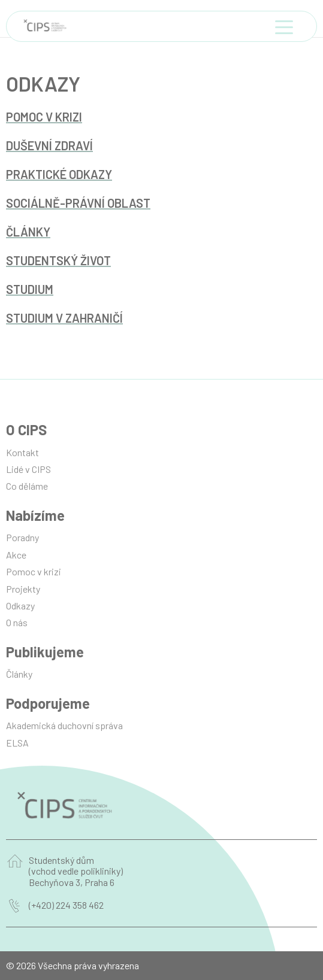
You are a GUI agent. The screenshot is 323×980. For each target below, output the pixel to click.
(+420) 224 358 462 (66, 905)
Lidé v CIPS (28, 469)
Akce (16, 555)
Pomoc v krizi (34, 571)
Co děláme (27, 486)
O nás (17, 622)
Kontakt (22, 452)
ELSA (17, 743)
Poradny (22, 537)
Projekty (23, 589)
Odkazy (20, 606)
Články (19, 674)
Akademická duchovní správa (64, 725)
